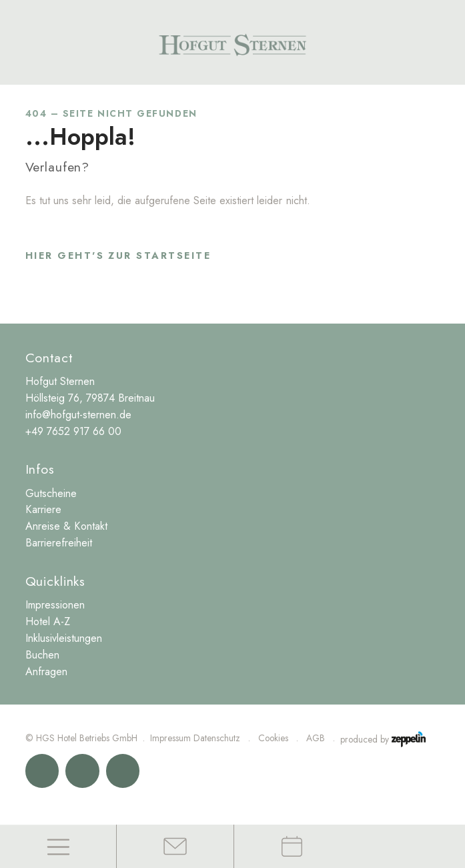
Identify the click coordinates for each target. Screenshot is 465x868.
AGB (316, 738)
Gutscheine (51, 493)
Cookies (273, 738)
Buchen (42, 655)
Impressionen (55, 605)
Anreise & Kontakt (66, 526)
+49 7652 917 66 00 (73, 431)
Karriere (43, 509)
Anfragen (46, 672)
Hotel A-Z (48, 621)
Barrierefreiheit (59, 543)
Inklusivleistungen (64, 638)
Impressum (170, 738)
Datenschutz (217, 738)
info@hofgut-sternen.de (78, 415)
